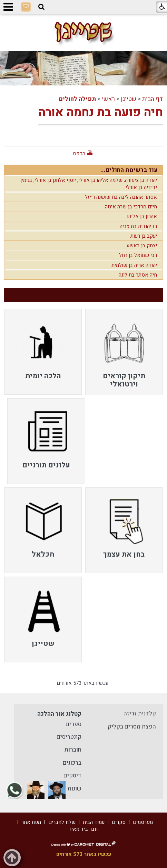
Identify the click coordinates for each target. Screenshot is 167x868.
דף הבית (153, 99)
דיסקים (72, 776)
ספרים (73, 724)
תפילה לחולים (77, 99)
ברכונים (72, 763)
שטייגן (129, 99)
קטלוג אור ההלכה (59, 714)
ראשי (108, 99)
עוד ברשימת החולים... (129, 170)
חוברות (73, 750)
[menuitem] (124, 352)
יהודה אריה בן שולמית (134, 265)
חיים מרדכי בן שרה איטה (131, 207)
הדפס (79, 154)
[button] (41, 7)
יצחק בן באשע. (141, 246)
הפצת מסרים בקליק (132, 727)
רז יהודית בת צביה (138, 226)
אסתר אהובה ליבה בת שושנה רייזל (121, 197)
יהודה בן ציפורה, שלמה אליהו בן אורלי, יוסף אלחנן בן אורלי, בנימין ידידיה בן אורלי (89, 184)
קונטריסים (69, 737)
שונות (75, 789)
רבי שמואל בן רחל (138, 255)
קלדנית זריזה (140, 714)
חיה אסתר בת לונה (138, 275)
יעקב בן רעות (144, 236)
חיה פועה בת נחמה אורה (101, 112)
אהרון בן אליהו (142, 216)
